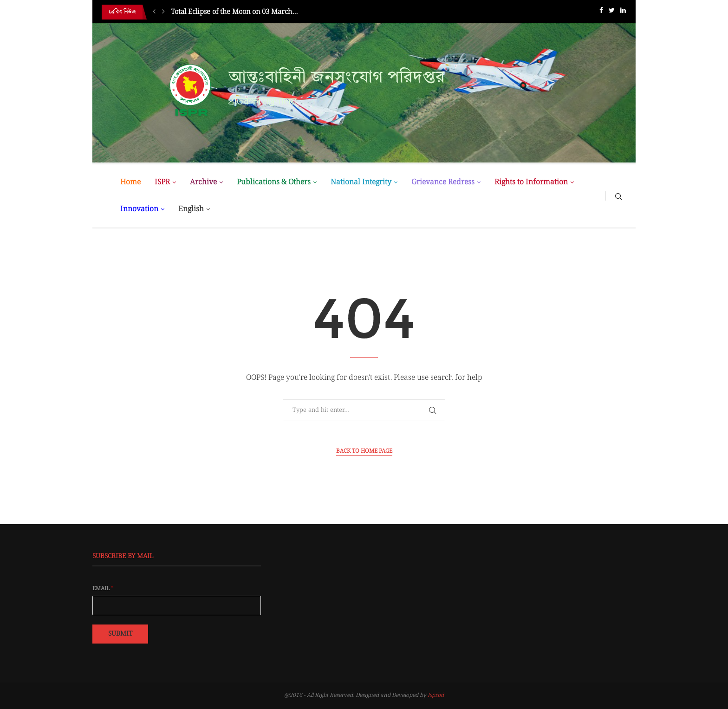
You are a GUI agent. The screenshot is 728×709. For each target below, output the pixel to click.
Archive (203, 182)
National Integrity (361, 182)
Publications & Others (274, 182)
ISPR (162, 182)
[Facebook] (601, 12)
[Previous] (154, 12)
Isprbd (436, 695)
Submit (120, 634)
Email (103, 589)
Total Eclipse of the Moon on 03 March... (234, 12)
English (191, 209)
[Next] (163, 12)
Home (130, 182)
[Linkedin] (623, 12)
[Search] (618, 196)
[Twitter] (612, 12)
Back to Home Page (364, 451)
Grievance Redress (443, 182)
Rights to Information (531, 182)
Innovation (139, 209)
